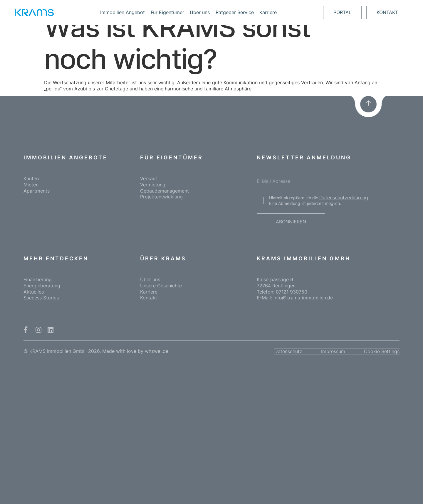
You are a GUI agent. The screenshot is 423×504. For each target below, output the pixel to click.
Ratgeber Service (235, 12)
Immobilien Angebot (122, 12)
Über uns (200, 12)
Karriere (268, 12)
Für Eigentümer (167, 12)
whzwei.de (157, 351)
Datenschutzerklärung (344, 198)
